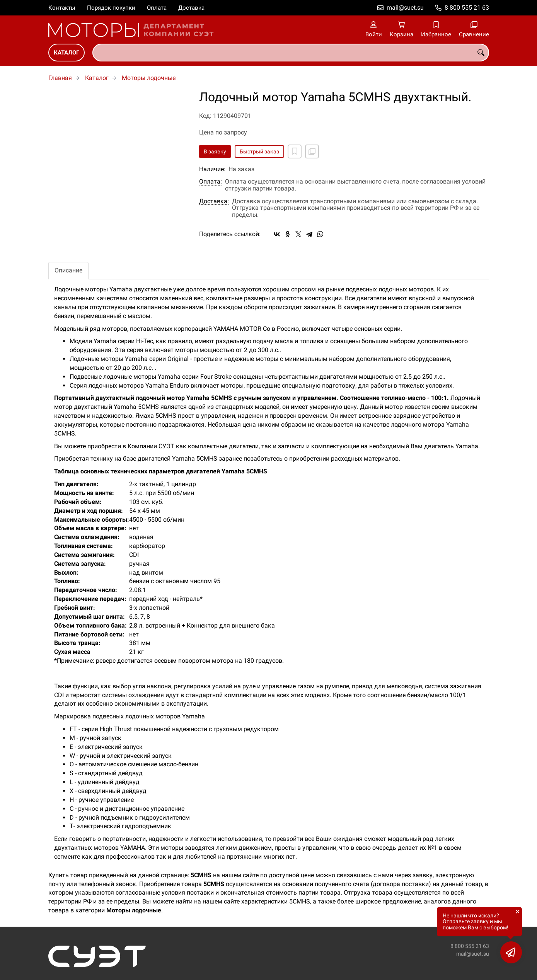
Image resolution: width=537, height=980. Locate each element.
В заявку (215, 151)
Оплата (157, 8)
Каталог (66, 53)
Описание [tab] (68, 270)
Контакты (62, 8)
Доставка (191, 8)
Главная (60, 78)
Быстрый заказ (259, 151)
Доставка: (214, 201)
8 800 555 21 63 (467, 8)
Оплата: (211, 182)
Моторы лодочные (149, 78)
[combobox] (291, 53)
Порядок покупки (111, 8)
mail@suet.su (405, 8)
